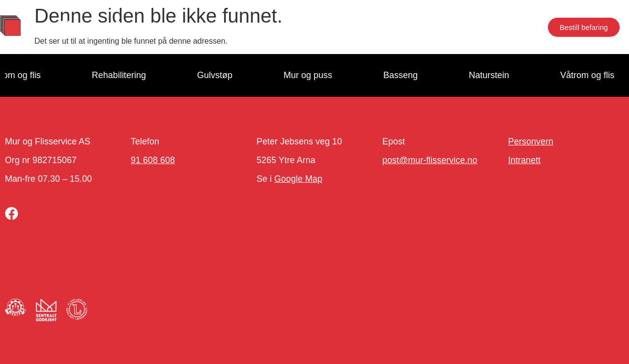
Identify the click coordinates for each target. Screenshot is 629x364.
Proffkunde (243, 27)
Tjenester (181, 27)
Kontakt (420, 27)
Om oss (299, 27)
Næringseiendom (489, 27)
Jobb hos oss (360, 27)
